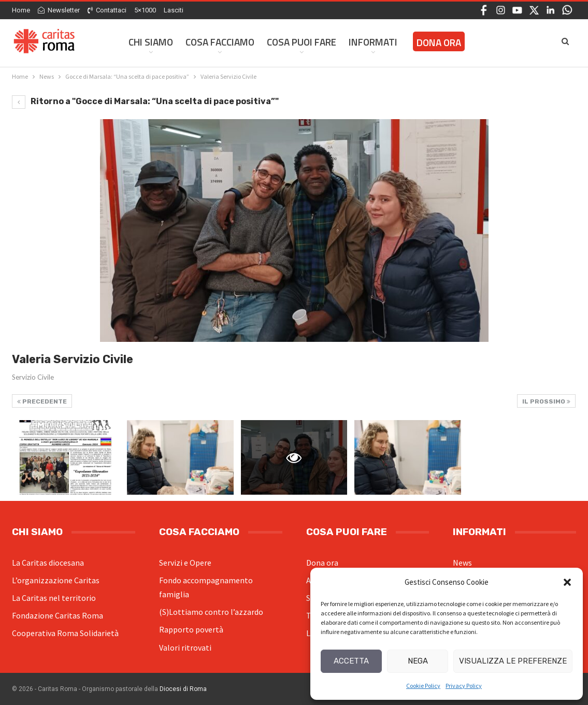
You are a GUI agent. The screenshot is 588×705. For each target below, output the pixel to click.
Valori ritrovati (185, 648)
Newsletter (59, 10)
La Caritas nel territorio (54, 598)
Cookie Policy (423, 686)
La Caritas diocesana (48, 563)
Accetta (351, 661)
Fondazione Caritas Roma (58, 615)
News (462, 563)
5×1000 (145, 10)
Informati (373, 42)
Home (21, 10)
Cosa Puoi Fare (302, 42)
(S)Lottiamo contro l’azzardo (211, 612)
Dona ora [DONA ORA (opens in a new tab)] (439, 42)
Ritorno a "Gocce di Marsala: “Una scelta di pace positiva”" (145, 101)
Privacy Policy (464, 686)
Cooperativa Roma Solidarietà (65, 633)
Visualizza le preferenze (513, 661)
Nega (418, 661)
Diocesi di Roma (183, 689)
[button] (567, 582)
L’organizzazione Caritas (56, 580)
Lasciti (174, 10)
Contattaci (107, 10)
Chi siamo (151, 42)
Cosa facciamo (220, 42)
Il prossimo (546, 401)
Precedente (42, 401)
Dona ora (322, 563)
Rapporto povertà (191, 629)
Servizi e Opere (185, 563)
